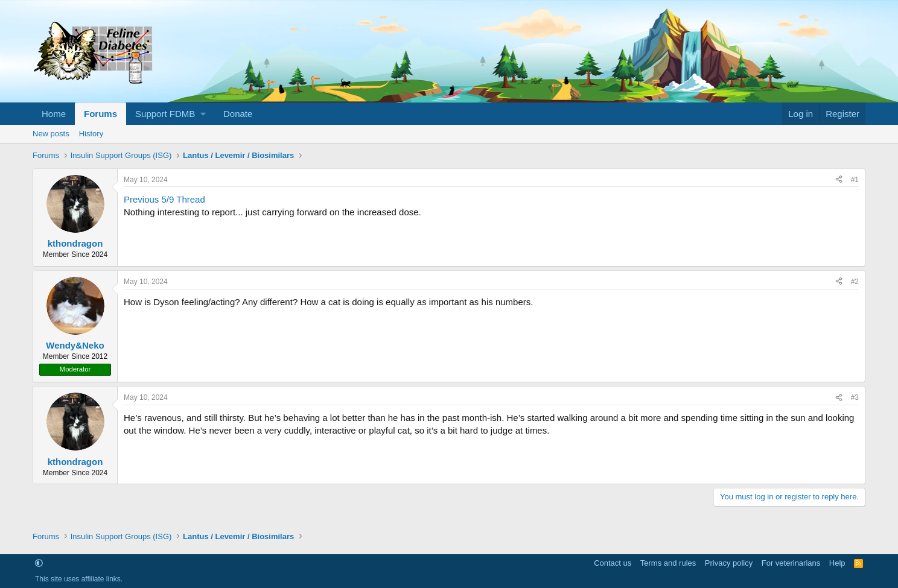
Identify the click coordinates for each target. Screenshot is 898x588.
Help (837, 563)
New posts (51, 134)
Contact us (613, 563)
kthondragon (75, 243)
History (91, 134)
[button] (170, 114)
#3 (855, 397)
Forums (100, 114)
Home (54, 114)
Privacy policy (729, 563)
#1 (855, 180)
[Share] (839, 180)
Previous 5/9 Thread (164, 199)
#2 (855, 282)
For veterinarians (791, 563)
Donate (238, 114)
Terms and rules (668, 563)
